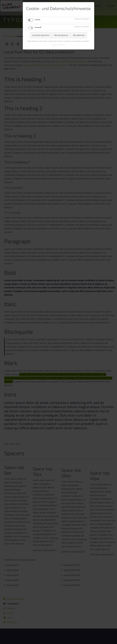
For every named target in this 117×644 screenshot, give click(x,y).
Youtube (38, 20)
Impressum (55, 45)
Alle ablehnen (79, 35)
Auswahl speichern (41, 35)
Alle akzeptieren (61, 35)
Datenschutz (62, 45)
